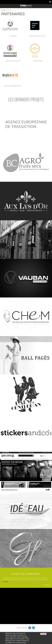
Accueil (3, 10)
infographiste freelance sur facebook (30, 628)
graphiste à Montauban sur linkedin (33, 628)
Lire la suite (5, 582)
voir (26, 124)
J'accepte (43, 634)
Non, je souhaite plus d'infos (20, 643)
